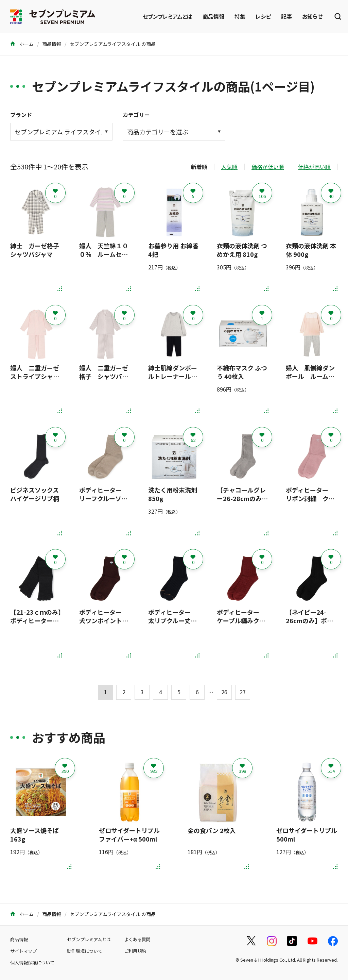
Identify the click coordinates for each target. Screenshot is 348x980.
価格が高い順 (314, 167)
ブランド (21, 115)
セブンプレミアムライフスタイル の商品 (113, 44)
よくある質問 (137, 939)
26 (224, 692)
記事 (286, 16)
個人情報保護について (32, 962)
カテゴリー (136, 115)
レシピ (263, 16)
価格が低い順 (268, 167)
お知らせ (312, 16)
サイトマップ (23, 951)
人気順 (229, 167)
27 (243, 692)
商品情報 (213, 16)
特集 (240, 16)
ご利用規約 (135, 951)
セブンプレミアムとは (168, 16)
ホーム (22, 44)
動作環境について (85, 951)
